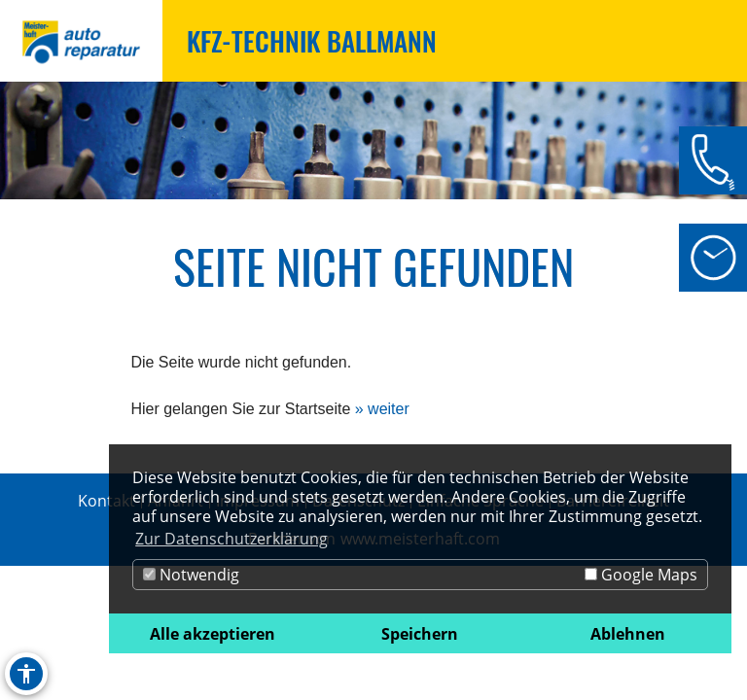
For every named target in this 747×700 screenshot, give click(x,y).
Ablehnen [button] (628, 634)
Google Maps (641, 575)
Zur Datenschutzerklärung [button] (231, 539)
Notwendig (191, 575)
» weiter (382, 409)
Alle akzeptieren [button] (213, 634)
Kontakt (107, 501)
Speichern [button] (420, 634)
